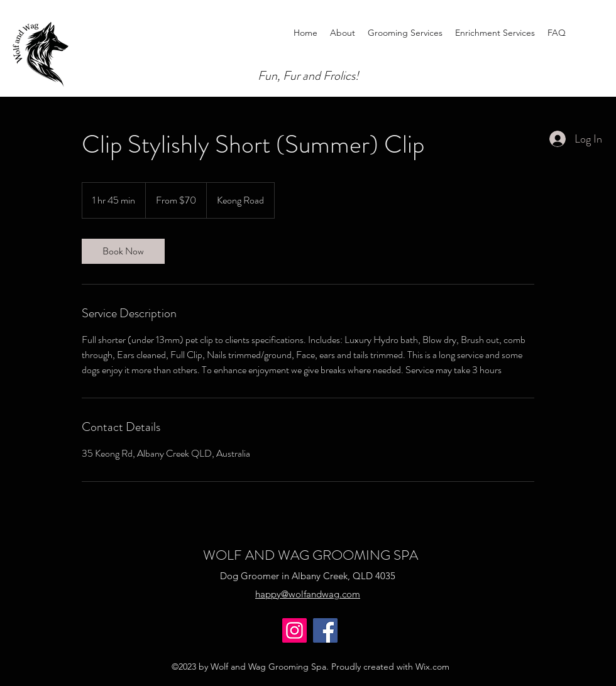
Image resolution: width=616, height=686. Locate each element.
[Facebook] (325, 630)
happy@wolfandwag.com (308, 594)
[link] (123, 251)
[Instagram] (294, 630)
